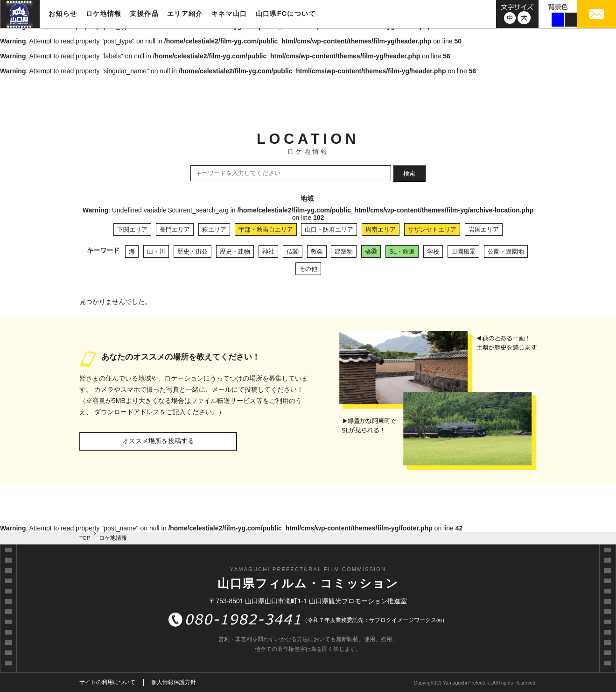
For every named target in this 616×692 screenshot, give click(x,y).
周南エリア (381, 229)
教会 (317, 251)
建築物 (344, 251)
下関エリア (132, 229)
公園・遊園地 (506, 251)
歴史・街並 (192, 251)
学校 (433, 251)
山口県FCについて (286, 14)
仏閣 (293, 251)
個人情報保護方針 (174, 682)
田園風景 (463, 251)
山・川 (156, 251)
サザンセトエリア (432, 229)
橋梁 (371, 251)
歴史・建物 (235, 251)
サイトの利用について (107, 682)
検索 (409, 173)
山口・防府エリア (329, 229)
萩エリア (214, 229)
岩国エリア (484, 229)
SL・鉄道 (402, 251)
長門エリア (175, 229)
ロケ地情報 (104, 14)
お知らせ (63, 14)
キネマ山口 (229, 14)
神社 (268, 251)
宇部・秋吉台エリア (266, 229)
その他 (308, 269)
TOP (85, 538)
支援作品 (144, 14)
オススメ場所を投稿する (158, 441)
